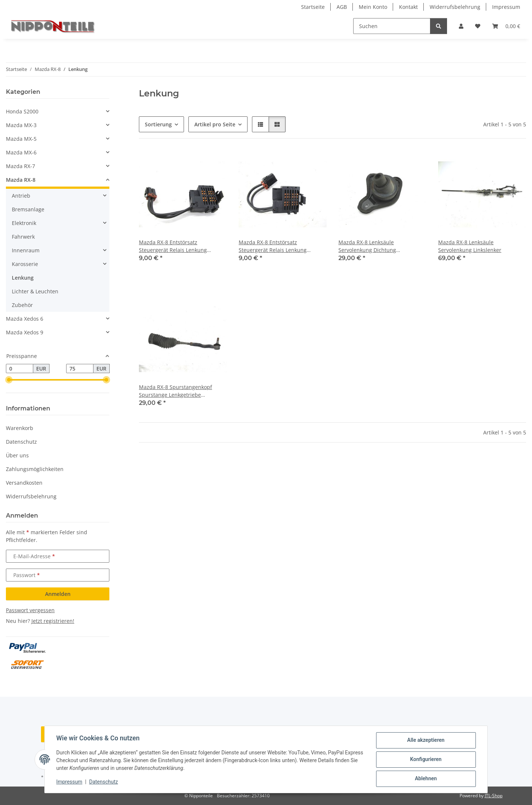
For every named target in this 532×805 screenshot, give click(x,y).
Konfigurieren (425, 760)
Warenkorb (20, 428)
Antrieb (21, 196)
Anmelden (58, 594)
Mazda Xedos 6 (25, 319)
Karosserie (25, 264)
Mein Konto (373, 7)
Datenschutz (104, 782)
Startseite (313, 7)
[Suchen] (392, 26)
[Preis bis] (80, 369)
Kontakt (408, 7)
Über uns (17, 455)
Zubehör (22, 305)
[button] (461, 26)
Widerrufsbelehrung (455, 7)
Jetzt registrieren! (53, 621)
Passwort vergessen (30, 610)
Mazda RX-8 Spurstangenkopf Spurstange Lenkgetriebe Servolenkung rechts (175, 391)
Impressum (69, 782)
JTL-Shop (494, 796)
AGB (342, 7)
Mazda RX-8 (21, 180)
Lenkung (23, 278)
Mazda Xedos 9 (25, 332)
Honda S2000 (22, 111)
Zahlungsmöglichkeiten (35, 469)
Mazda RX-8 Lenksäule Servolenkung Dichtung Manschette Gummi (367, 246)
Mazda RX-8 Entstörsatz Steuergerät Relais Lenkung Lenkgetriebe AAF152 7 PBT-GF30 (179, 246)
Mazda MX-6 (21, 152)
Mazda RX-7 (21, 166)
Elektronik (24, 223)
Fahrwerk (23, 237)
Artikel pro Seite (215, 124)
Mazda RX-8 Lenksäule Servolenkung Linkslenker (470, 246)
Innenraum (26, 250)
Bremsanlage (28, 209)
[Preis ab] (20, 369)
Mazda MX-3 (21, 125)
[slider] (9, 380)
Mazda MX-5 (21, 139)
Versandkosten (24, 483)
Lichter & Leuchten (35, 291)
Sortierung (158, 124)
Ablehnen (425, 779)
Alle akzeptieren (425, 740)
